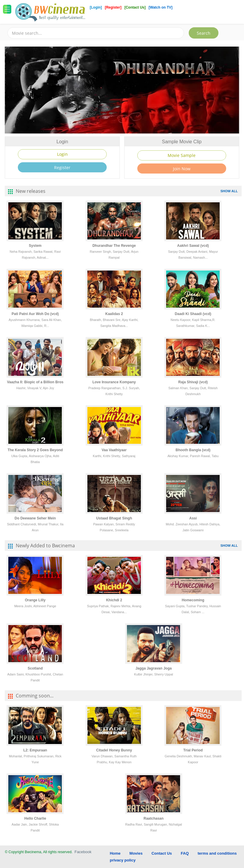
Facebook (83, 852)
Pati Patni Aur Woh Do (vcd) (35, 314)
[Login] (96, 7)
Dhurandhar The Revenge (114, 246)
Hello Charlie (35, 818)
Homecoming (193, 600)
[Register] (114, 7)
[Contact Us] (136, 7)
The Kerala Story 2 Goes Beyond (35, 450)
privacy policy (123, 860)
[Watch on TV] (160, 7)
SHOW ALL (229, 191)
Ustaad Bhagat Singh (114, 518)
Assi (193, 518)
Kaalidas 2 (114, 314)
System (35, 246)
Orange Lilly (35, 600)
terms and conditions (217, 853)
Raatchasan (154, 818)
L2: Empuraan (35, 750)
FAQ (185, 853)
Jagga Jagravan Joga (154, 668)
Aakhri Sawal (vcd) (193, 246)
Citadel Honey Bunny (114, 750)
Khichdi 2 (114, 600)
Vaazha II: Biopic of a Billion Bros (35, 382)
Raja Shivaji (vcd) (193, 382)
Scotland (35, 668)
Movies (136, 853)
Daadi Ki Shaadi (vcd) (193, 314)
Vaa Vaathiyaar (114, 450)
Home (115, 853)
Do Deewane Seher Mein (35, 518)
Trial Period (193, 750)
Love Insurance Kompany (114, 382)
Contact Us (162, 853)
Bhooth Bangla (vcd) (193, 450)
